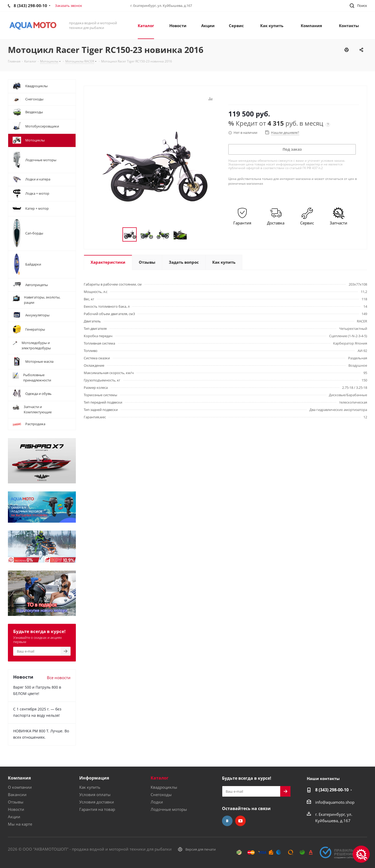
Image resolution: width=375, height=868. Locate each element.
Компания (19, 778)
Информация (94, 778)
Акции (14, 817)
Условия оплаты (95, 795)
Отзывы (16, 802)
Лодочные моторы (169, 809)
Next (193, 235)
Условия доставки (97, 802)
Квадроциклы (164, 787)
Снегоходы (161, 795)
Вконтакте (227, 821)
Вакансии (17, 795)
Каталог (160, 778)
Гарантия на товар (97, 809)
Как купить (90, 787)
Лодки (157, 802)
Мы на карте (20, 824)
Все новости (59, 678)
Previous (116, 235)
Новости (16, 809)
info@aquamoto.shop (335, 802)
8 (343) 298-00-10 (332, 790)
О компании (20, 787)
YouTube (240, 821)
